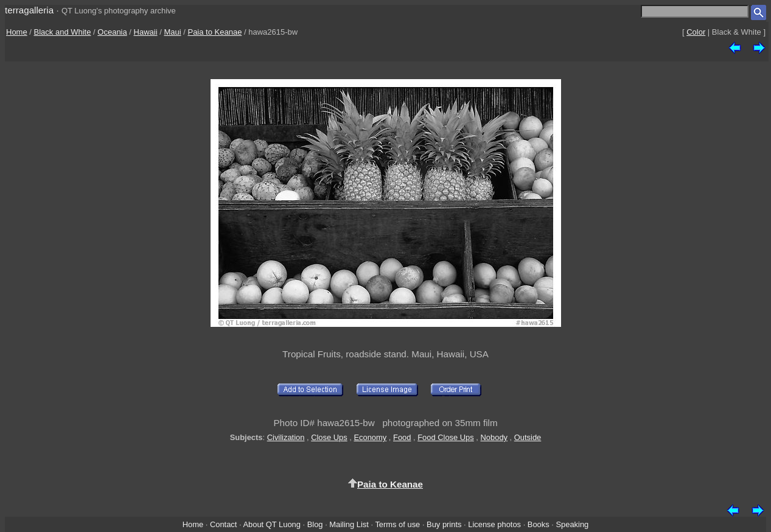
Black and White (63, 32)
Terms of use (397, 524)
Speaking (572, 524)
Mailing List (349, 524)
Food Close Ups (446, 437)
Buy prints (444, 524)
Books (539, 524)
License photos (494, 524)
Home (17, 32)
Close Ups (329, 437)
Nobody (494, 437)
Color (696, 32)
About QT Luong (271, 524)
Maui (172, 32)
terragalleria (29, 10)
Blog (315, 524)
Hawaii (146, 32)
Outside (528, 437)
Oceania (112, 32)
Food (402, 437)
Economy (370, 437)
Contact (223, 524)
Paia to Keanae (215, 32)
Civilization (286, 437)
